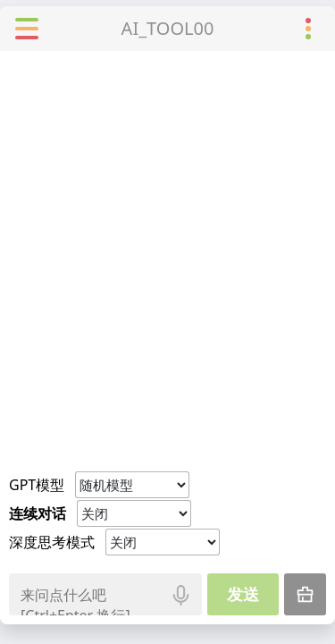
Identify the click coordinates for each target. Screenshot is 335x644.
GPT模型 (37, 485)
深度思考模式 (52, 542)
